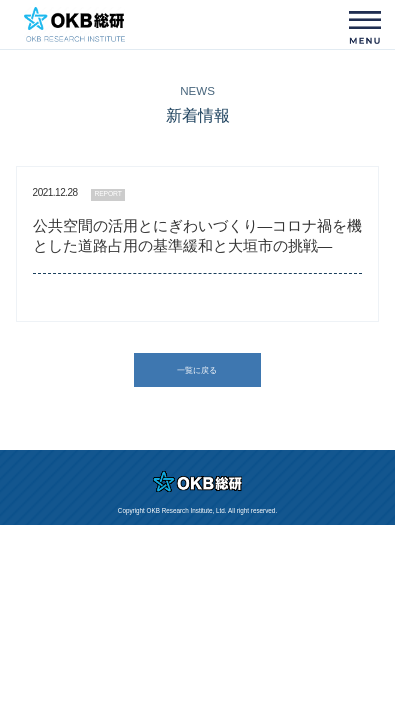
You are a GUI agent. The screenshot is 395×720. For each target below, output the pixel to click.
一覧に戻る (197, 370)
